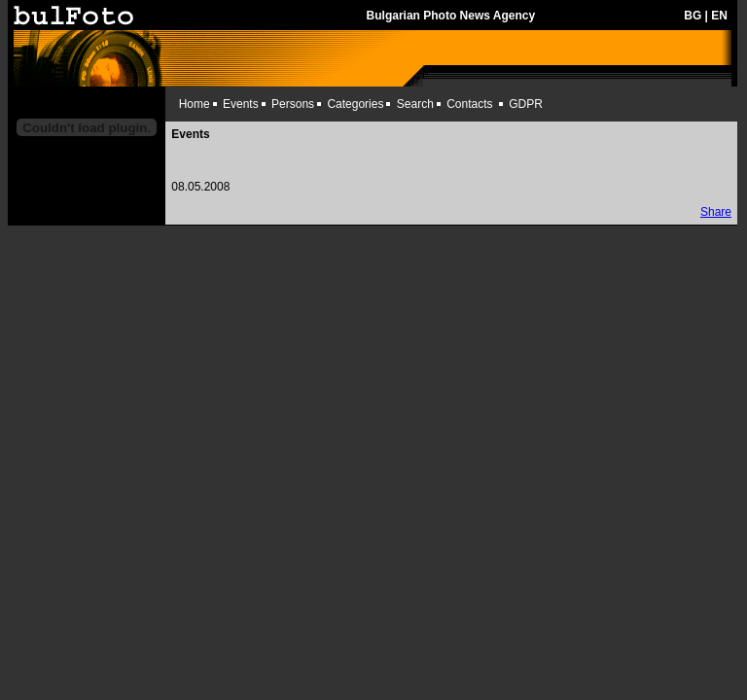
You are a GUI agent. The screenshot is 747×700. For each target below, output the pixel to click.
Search (415, 104)
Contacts (469, 104)
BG (693, 16)
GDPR (526, 104)
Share (716, 212)
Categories (355, 104)
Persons (293, 104)
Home (195, 104)
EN (719, 16)
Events (241, 104)
